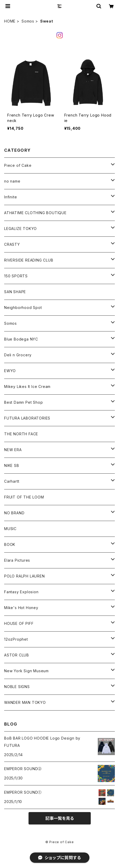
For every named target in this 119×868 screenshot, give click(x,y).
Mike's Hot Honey (21, 608)
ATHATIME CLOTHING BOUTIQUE (35, 213)
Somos (28, 21)
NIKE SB (12, 465)
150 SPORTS (16, 276)
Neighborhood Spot (23, 308)
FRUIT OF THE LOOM (24, 497)
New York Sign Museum (26, 671)
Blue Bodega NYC (21, 339)
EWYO (10, 371)
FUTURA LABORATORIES (27, 418)
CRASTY (12, 244)
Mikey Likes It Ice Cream (27, 386)
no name (12, 181)
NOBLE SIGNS (17, 687)
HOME (10, 21)
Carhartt (12, 481)
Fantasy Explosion (21, 592)
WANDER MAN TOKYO (25, 702)
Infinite (10, 197)
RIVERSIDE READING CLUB (29, 260)
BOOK (10, 544)
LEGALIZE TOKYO (20, 229)
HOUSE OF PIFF (19, 623)
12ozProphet (16, 639)
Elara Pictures (17, 560)
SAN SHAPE (15, 292)
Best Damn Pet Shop (23, 402)
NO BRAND (14, 513)
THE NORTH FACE (21, 434)
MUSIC (10, 529)
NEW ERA (13, 450)
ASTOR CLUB (17, 655)
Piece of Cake (18, 165)
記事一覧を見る (60, 818)
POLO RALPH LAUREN (24, 576)
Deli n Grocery (18, 355)
